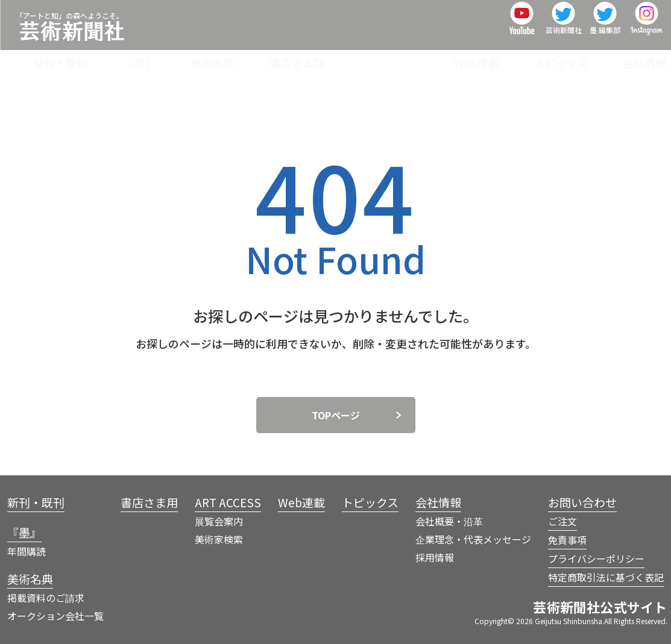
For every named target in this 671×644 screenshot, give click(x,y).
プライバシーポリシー (596, 558)
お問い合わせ (582, 502)
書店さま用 (354, 57)
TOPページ (336, 415)
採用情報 (435, 557)
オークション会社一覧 (55, 616)
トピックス (575, 57)
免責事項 (567, 540)
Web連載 (506, 57)
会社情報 (644, 57)
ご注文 (562, 521)
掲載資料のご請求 (46, 598)
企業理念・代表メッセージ (473, 539)
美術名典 (285, 57)
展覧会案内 (219, 521)
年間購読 (27, 551)
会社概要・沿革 (449, 521)
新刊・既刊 (163, 57)
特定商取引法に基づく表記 (606, 577)
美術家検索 (219, 539)
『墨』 (227, 57)
